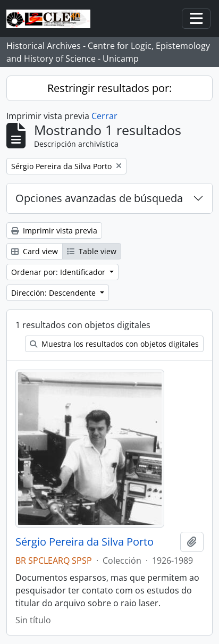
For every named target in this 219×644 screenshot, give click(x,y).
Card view (35, 251)
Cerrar (104, 116)
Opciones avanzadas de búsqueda (99, 198)
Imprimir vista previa (54, 231)
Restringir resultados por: (109, 88)
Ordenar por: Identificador (59, 272)
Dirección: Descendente (54, 293)
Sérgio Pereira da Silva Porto (85, 542)
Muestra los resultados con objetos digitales (114, 344)
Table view (92, 251)
